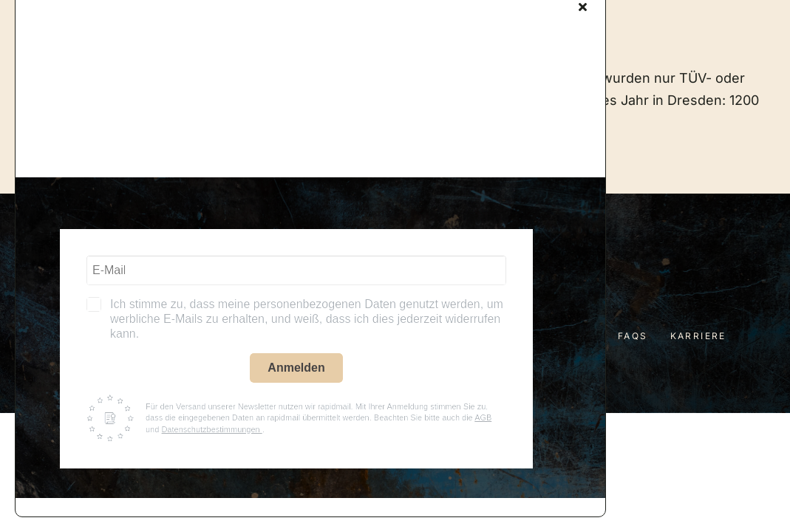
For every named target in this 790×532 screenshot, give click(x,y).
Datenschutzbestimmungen (211, 429)
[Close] (583, 7)
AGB (483, 417)
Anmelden (296, 368)
